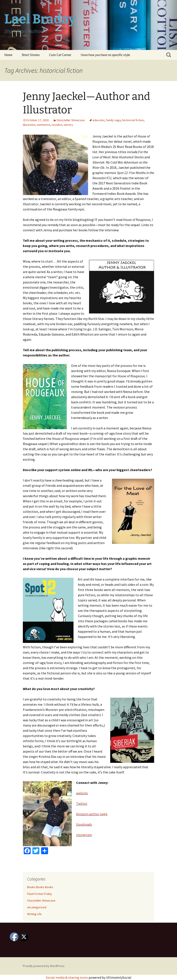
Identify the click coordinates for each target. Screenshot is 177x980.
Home (8, 55)
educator (99, 120)
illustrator (29, 125)
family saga (113, 120)
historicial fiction (133, 120)
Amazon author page (92, 814)
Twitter (82, 803)
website (82, 793)
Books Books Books (40, 887)
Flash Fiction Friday (40, 894)
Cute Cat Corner (60, 55)
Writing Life (34, 914)
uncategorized (37, 907)
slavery (68, 125)
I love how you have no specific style (105, 55)
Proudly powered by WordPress (44, 966)
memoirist (43, 125)
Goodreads (84, 824)
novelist (57, 125)
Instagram (84, 835)
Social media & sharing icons (67, 977)
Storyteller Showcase (71, 120)
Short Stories (31, 55)
